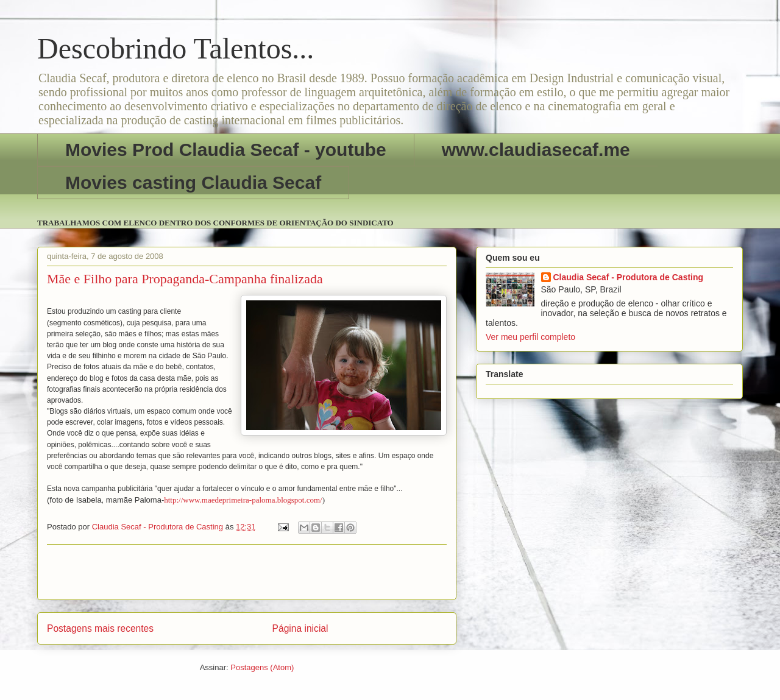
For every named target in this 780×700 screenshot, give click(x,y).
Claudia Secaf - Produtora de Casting (629, 277)
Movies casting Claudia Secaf (193, 182)
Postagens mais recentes (100, 628)
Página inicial (300, 628)
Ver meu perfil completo (530, 337)
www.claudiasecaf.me (536, 150)
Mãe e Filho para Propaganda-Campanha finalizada (185, 279)
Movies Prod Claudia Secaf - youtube (226, 150)
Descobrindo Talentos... (175, 48)
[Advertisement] (247, 572)
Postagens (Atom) (262, 667)
